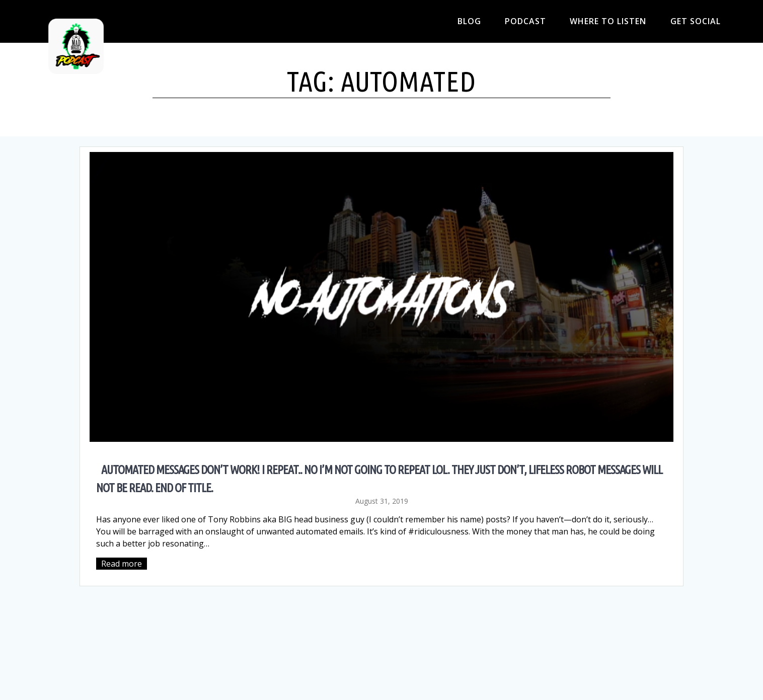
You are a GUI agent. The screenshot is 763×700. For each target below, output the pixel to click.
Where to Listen (608, 21)
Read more (122, 564)
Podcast (525, 21)
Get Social (696, 21)
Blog (469, 21)
